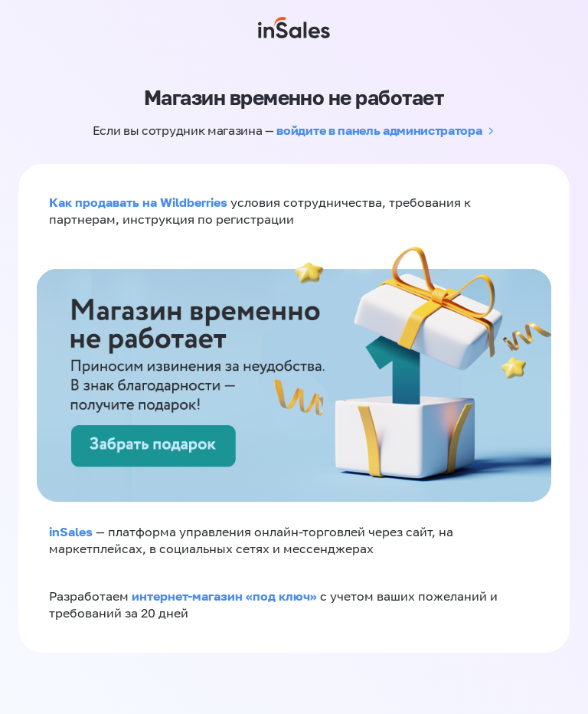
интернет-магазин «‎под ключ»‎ (226, 596)
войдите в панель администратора (379, 130)
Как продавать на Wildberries (138, 202)
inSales (71, 532)
